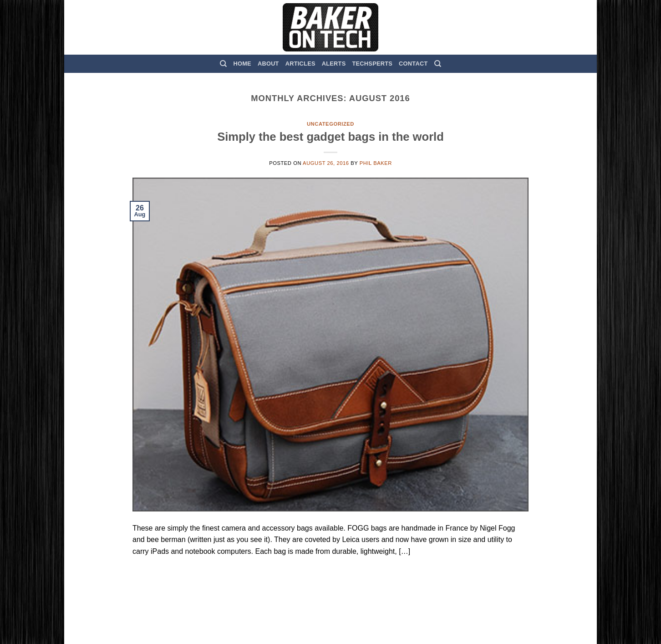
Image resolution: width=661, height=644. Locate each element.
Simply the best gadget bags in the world (330, 137)
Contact (413, 64)
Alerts (334, 64)
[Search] (223, 64)
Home (242, 64)
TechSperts (372, 64)
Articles (300, 64)
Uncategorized (330, 124)
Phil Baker (376, 163)
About (268, 64)
